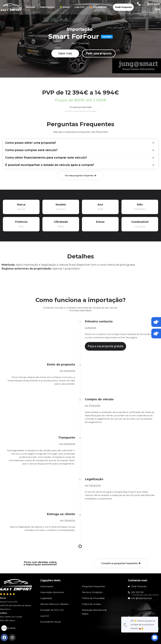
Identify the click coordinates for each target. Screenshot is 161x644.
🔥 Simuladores (100, 7)
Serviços (30, 7)
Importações (47, 7)
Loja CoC (80, 7)
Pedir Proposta (123, 7)
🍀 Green (64, 7)
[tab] (80, 143)
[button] (65, 54)
